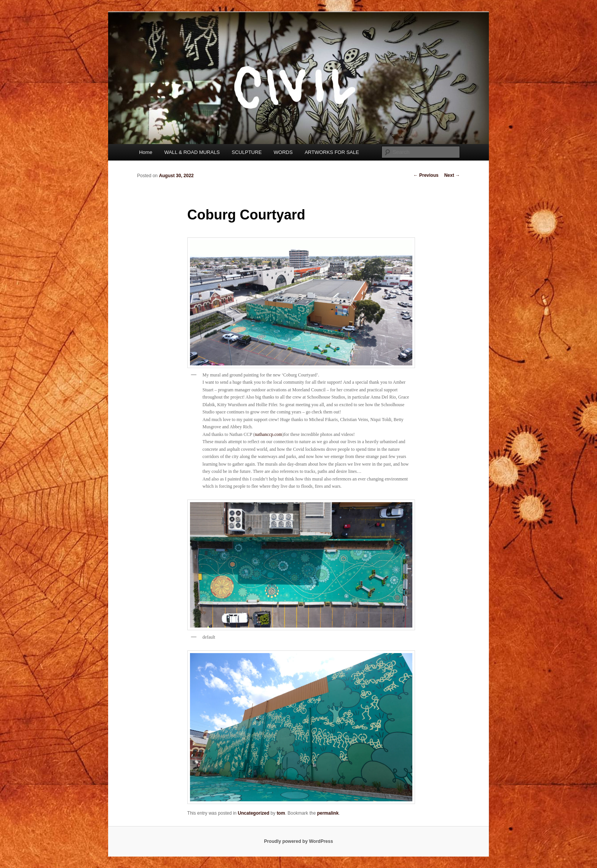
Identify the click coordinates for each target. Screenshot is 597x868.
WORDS (283, 152)
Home (146, 152)
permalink (328, 813)
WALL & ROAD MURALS (192, 152)
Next (452, 175)
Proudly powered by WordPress (298, 841)
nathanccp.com (268, 434)
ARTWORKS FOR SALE (332, 152)
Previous (426, 175)
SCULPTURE (247, 152)
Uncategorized (254, 813)
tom (281, 813)
